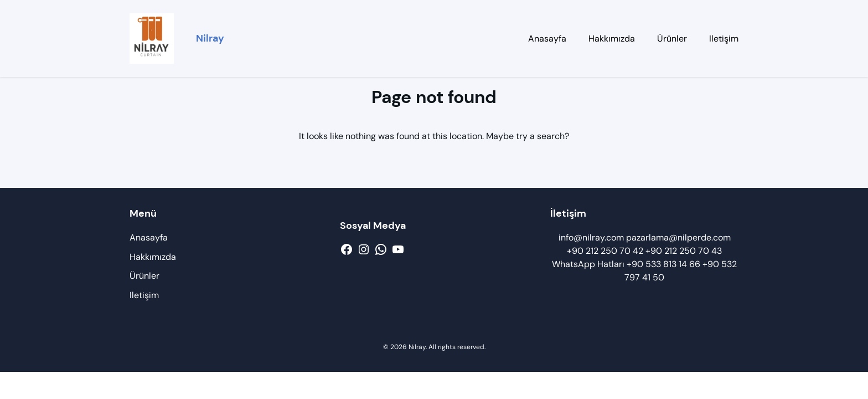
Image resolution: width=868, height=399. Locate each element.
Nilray (210, 38)
